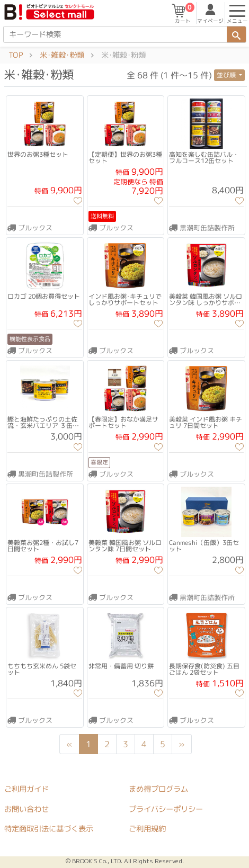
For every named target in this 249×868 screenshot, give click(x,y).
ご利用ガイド (26, 789)
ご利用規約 (147, 829)
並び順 (227, 75)
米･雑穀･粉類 (62, 55)
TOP (16, 55)
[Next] (182, 744)
